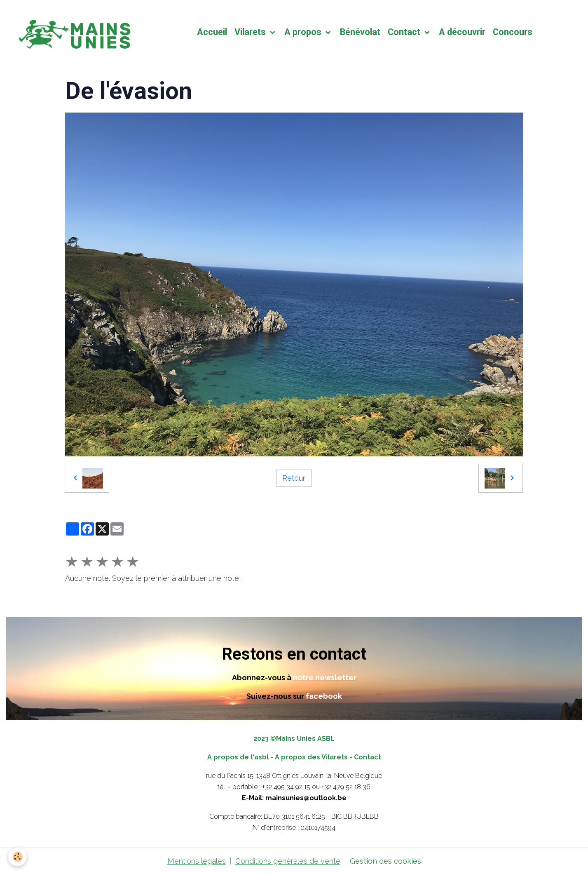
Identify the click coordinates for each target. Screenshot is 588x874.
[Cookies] (18, 857)
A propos (304, 32)
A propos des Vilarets (311, 757)
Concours (513, 32)
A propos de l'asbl (238, 757)
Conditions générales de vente (288, 861)
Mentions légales (197, 861)
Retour (294, 478)
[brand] (75, 32)
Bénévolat (360, 32)
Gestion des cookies (385, 861)
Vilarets (251, 32)
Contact (405, 32)
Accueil (212, 32)
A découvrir (462, 32)
